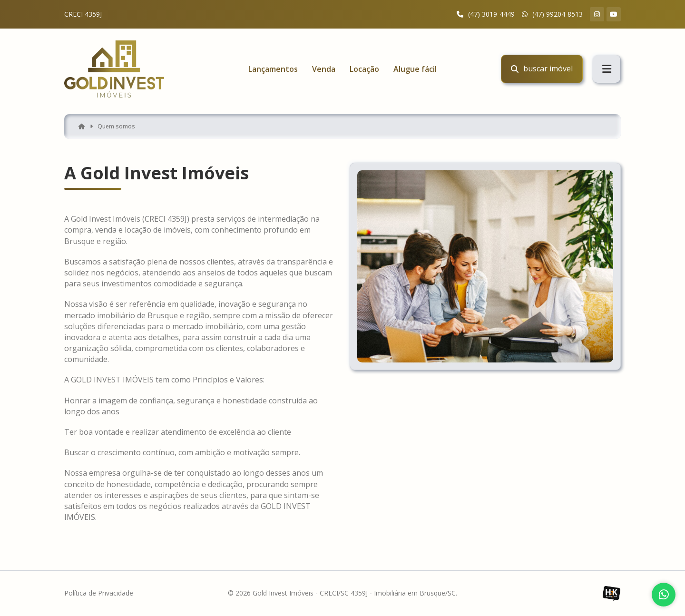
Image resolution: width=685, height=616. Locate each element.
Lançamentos (273, 69)
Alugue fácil (415, 69)
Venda (324, 69)
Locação (364, 69)
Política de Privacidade (99, 593)
